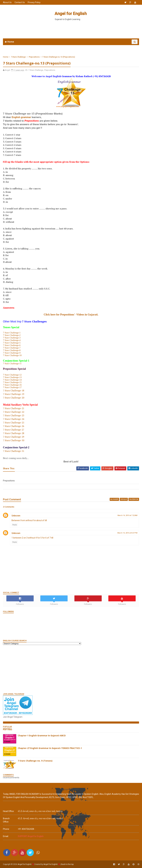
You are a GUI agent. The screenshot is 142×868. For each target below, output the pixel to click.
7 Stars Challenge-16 (12, 385)
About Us (7, 2)
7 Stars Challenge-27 (14, 430)
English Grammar (82, 48)
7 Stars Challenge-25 (14, 423)
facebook (134, 499)
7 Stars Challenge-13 (12, 377)
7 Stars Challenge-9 (12, 353)
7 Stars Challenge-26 (14, 426)
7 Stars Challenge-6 (12, 345)
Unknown (16, 516)
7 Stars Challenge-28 (14, 433)
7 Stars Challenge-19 (14, 394)
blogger (114, 499)
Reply (15, 525)
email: (6, 836)
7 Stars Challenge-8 (12, 350)
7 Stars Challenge (18, 57)
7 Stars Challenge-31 (14, 451)
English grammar (21, 117)
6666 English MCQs (58, 48)
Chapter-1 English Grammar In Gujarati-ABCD (42, 735)
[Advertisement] (71, 30)
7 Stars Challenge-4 (12, 340)
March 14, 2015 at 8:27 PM (127, 533)
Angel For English (51, 864)
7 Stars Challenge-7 (12, 348)
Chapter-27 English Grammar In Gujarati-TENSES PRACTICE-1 (50, 748)
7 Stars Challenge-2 (12, 335)
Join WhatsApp (36, 48)
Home (11, 42)
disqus (124, 499)
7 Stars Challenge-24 (14, 419)
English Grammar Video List (112, 48)
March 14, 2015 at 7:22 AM (127, 515)
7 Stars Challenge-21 (14, 408)
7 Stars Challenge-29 (14, 437)
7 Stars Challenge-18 (14, 390)
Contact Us (20, 2)
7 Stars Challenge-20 (14, 398)
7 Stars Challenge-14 (12, 380)
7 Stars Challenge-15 (12, 382)
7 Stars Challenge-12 (12, 375)
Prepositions (34, 57)
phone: (6, 829)
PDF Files (8, 729)
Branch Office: (6, 820)
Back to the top (67, 864)
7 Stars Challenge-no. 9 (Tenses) (35, 761)
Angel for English (71, 14)
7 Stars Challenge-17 (12, 387)
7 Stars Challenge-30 (14, 440)
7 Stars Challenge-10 (12, 355)
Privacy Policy (34, 2)
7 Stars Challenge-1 (12, 333)
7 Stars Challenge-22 (14, 412)
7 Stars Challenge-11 (12, 363)
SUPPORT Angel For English (31, 836)
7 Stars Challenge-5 (12, 343)
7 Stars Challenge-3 (12, 338)
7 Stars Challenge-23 (14, 415)
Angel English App (15, 48)
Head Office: (9, 811)
